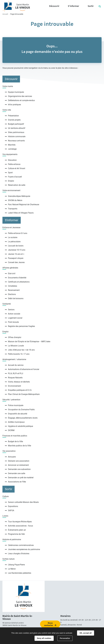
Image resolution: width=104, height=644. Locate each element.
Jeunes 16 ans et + (16, 254)
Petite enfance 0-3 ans (18, 233)
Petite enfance (14, 164)
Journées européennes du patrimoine (24, 549)
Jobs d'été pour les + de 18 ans (21, 350)
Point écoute (13, 322)
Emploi (11, 181)
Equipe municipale (16, 92)
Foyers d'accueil (15, 177)
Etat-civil (12, 273)
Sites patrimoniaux (16, 132)
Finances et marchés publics (15, 436)
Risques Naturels (15, 378)
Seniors (11, 310)
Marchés (12, 145)
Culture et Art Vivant (17, 168)
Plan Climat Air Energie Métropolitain (24, 394)
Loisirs (5, 516)
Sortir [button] (91, 6)
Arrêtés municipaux (16, 422)
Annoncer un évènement (18, 465)
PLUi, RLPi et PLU (15, 373)
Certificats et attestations (19, 282)
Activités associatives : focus (20, 526)
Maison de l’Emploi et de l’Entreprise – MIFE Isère (29, 342)
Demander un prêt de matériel (21, 478)
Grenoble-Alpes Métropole (19, 196)
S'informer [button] (73, 6)
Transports (13, 209)
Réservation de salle (17, 185)
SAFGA (11, 510)
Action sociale (14, 314)
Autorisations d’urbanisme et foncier (24, 369)
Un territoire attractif (17, 128)
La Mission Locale (16, 346)
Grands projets (14, 120)
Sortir (9, 489)
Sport (10, 173)
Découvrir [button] (54, 6)
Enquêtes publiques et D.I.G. (20, 390)
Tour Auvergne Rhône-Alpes (20, 522)
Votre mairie (8, 86)
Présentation (13, 116)
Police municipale (16, 405)
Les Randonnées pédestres (20, 573)
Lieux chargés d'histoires (19, 554)
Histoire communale (17, 136)
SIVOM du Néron (15, 200)
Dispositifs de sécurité (18, 414)
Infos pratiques (14, 105)
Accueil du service (16, 365)
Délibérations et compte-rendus (21, 100)
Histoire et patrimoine (12, 539)
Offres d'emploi (15, 337)
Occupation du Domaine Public (21, 410)
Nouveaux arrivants (16, 141)
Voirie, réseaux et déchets (19, 382)
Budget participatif (16, 124)
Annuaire (12, 457)
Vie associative (9, 451)
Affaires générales (10, 268)
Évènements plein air (17, 530)
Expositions (13, 506)
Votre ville (7, 110)
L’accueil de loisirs (16, 246)
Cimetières (12, 286)
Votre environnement (11, 190)
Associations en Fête (17, 482)
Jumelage (12, 149)
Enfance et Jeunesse (11, 227)
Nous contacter (49, 624)
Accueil (5, 14)
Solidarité (7, 304)
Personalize (65, 638)
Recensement (14, 290)
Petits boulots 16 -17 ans (19, 354)
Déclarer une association (19, 461)
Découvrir (11, 79)
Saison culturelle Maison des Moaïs (23, 502)
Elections (12, 294)
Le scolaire (13, 237)
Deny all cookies (44, 638)
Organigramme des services (20, 96)
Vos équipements (10, 154)
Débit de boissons (16, 298)
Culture (6, 496)
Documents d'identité (17, 278)
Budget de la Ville (15, 441)
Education (12, 160)
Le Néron (12, 569)
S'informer (12, 220)
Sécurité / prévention (11, 400)
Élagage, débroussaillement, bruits (23, 418)
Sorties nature (8, 559)
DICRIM (11, 430)
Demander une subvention (19, 469)
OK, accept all (86, 633)
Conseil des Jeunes (16, 262)
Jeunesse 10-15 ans (17, 250)
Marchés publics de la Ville (19, 446)
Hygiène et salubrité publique (20, 426)
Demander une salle (17, 473)
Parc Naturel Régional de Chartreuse (24, 204)
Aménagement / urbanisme (14, 359)
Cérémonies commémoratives (21, 545)
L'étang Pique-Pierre (16, 565)
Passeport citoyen (16, 258)
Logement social (15, 318)
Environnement (14, 386)
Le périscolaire (14, 242)
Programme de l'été (16, 534)
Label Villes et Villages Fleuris (21, 213)
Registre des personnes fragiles (21, 326)
